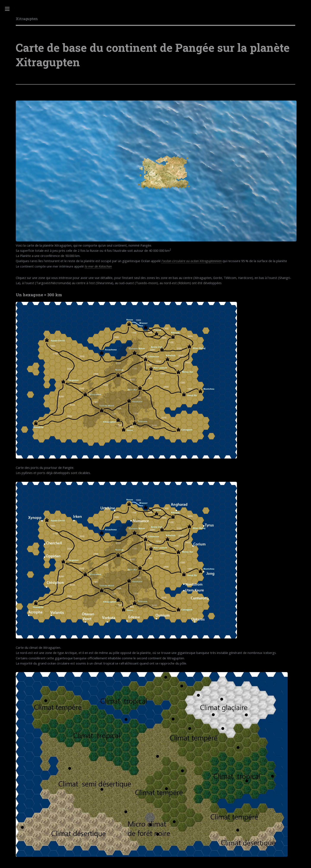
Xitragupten (27, 19)
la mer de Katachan (98, 266)
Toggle (7, 9)
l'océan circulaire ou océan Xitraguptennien (192, 261)
